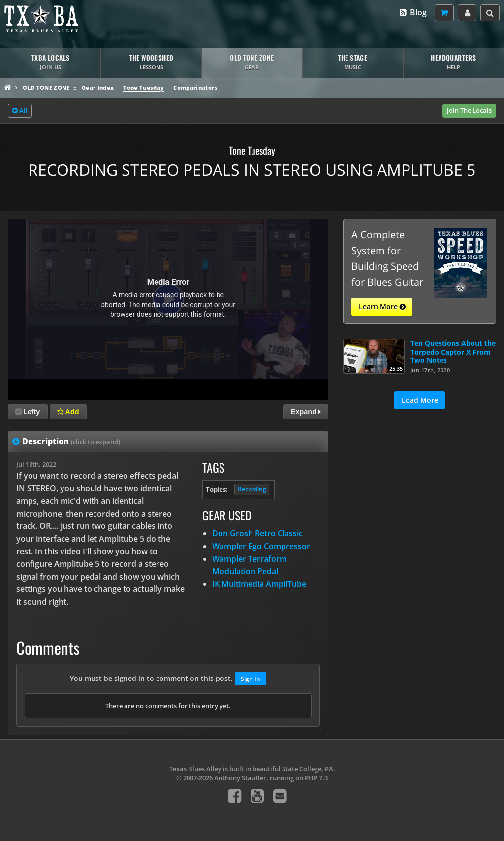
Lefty (28, 412)
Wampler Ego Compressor (261, 546)
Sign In (251, 679)
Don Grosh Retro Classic (257, 533)
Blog (413, 12)
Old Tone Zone (46, 87)
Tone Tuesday (143, 87)
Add (68, 412)
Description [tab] (71, 441)
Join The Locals (469, 110)
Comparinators (195, 87)
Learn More (382, 307)
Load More (420, 400)
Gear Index (98, 87)
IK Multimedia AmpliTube (259, 584)
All (20, 111)
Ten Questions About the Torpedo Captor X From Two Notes (453, 352)
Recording (252, 489)
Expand (306, 412)
